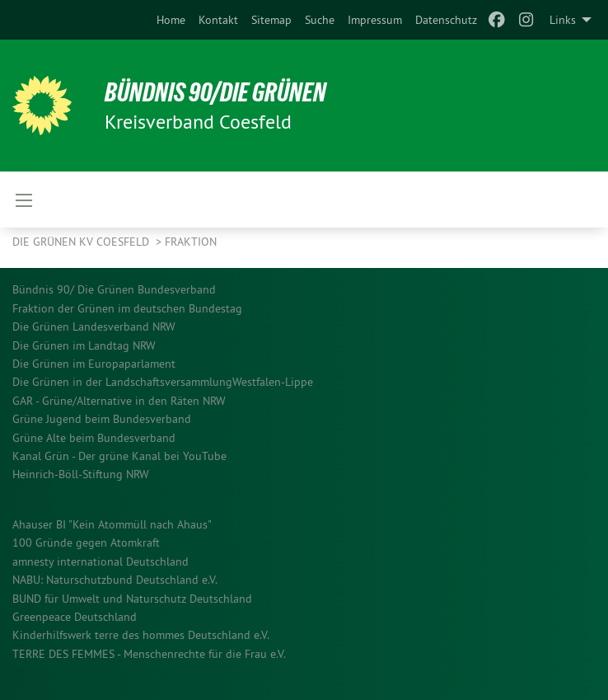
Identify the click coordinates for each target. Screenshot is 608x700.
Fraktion (191, 242)
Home (171, 20)
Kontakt (218, 20)
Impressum (375, 20)
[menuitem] (171, 20)
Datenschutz (446, 20)
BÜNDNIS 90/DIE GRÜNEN (215, 92)
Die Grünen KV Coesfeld (82, 242)
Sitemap (271, 20)
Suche (320, 20)
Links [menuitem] (563, 20)
